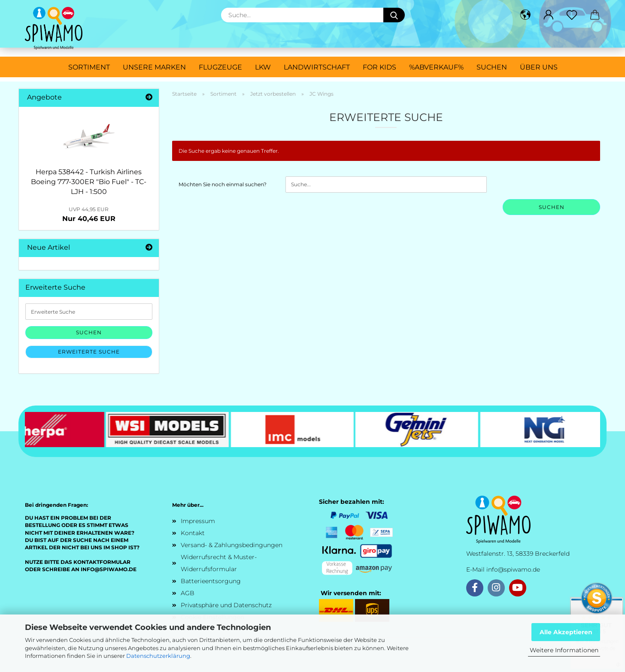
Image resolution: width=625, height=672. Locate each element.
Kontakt (193, 533)
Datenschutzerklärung (158, 656)
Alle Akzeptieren (566, 632)
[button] (525, 15)
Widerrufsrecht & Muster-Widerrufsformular (219, 563)
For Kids (379, 67)
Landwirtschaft (317, 67)
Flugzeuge (220, 67)
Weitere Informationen (564, 650)
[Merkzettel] (572, 15)
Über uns (539, 67)
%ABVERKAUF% (436, 67)
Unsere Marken (154, 67)
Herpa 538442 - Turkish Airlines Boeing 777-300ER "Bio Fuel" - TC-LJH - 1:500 (89, 182)
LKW (263, 67)
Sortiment (89, 67)
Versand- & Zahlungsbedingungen (232, 545)
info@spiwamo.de (513, 569)
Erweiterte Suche (89, 352)
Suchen (492, 67)
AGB (188, 593)
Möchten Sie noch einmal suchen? (223, 184)
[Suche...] (394, 15)
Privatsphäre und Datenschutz (226, 605)
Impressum (198, 521)
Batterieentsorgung (211, 581)
